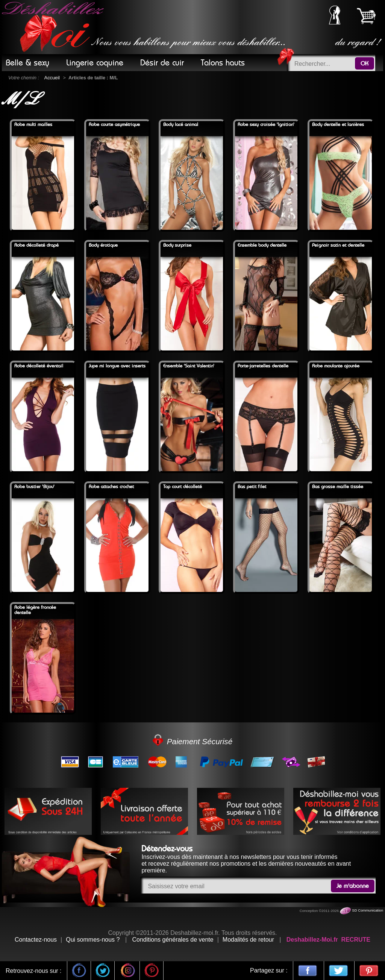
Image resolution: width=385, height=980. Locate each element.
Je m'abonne (353, 886)
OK (365, 64)
